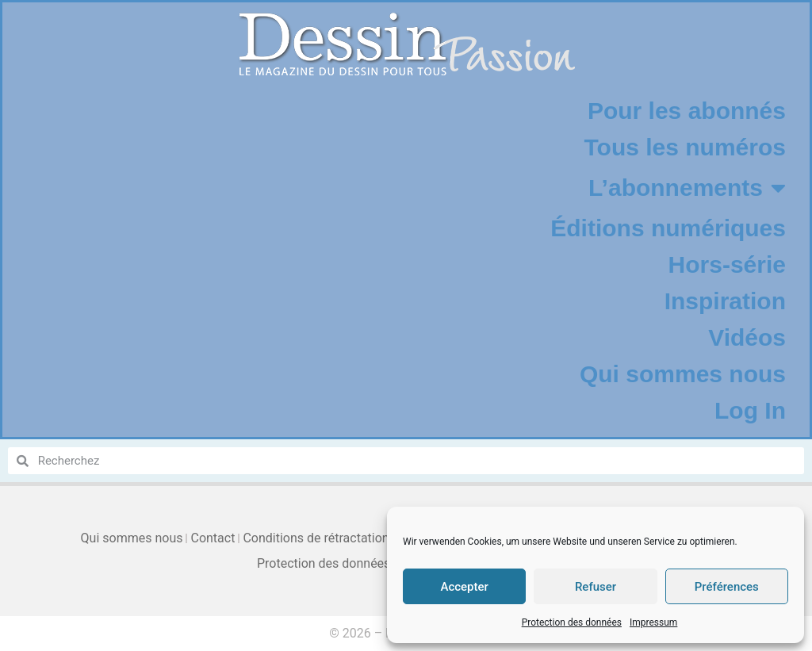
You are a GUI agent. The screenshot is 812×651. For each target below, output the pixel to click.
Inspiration (725, 301)
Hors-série (727, 264)
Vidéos (747, 337)
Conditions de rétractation (316, 538)
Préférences (727, 587)
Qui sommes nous (683, 374)
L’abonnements (687, 188)
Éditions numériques (668, 228)
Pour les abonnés (687, 111)
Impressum (653, 622)
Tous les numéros (685, 147)
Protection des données (572, 622)
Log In (750, 410)
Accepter (464, 587)
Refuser (596, 587)
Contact (213, 538)
